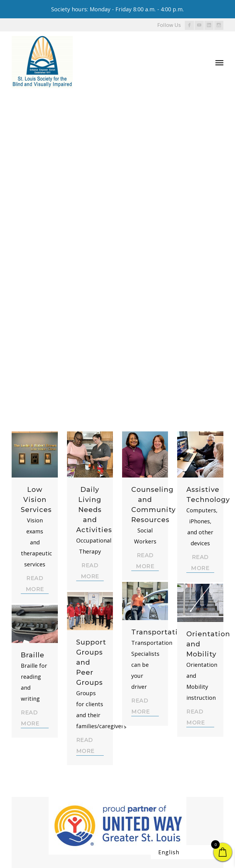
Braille (33, 655)
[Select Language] (191, 852)
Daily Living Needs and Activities (94, 510)
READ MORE (35, 584)
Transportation (159, 632)
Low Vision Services (36, 500)
